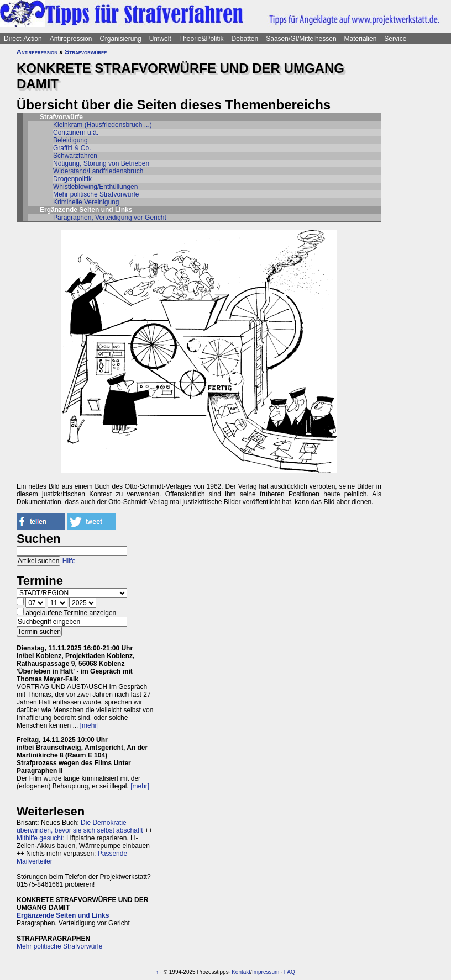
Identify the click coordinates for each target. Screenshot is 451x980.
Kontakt (241, 972)
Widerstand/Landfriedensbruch (98, 171)
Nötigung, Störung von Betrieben (101, 163)
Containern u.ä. (76, 133)
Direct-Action (23, 39)
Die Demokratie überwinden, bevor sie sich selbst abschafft (80, 827)
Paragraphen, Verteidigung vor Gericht (110, 218)
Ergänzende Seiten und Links (63, 915)
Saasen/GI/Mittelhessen (301, 39)
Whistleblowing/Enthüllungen (95, 187)
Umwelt (160, 39)
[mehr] (90, 725)
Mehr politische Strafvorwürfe (96, 194)
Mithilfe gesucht (40, 838)
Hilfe (69, 561)
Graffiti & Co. (72, 148)
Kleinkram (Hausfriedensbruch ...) (103, 125)
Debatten (245, 39)
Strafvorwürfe (86, 52)
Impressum (266, 972)
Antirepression (71, 39)
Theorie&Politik (201, 39)
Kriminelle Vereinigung (86, 202)
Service (395, 39)
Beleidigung (70, 140)
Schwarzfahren (75, 156)
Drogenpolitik (72, 179)
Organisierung (120, 39)
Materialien (361, 39)
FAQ (290, 972)
